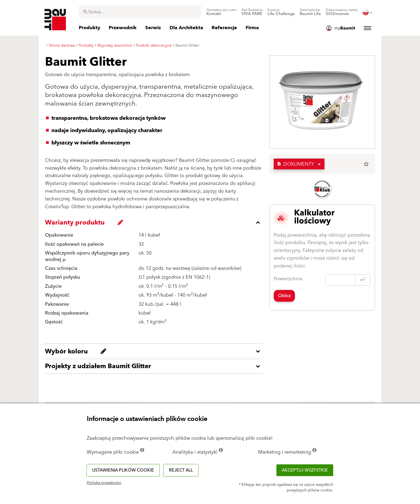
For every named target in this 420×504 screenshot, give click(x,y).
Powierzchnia (288, 279)
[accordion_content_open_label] (155, 351)
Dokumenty (296, 164)
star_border (366, 164)
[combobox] (140, 12)
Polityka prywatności (104, 483)
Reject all (181, 470)
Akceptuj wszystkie (305, 470)
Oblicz (284, 296)
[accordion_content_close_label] (155, 222)
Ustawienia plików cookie (123, 470)
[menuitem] (222, 12)
